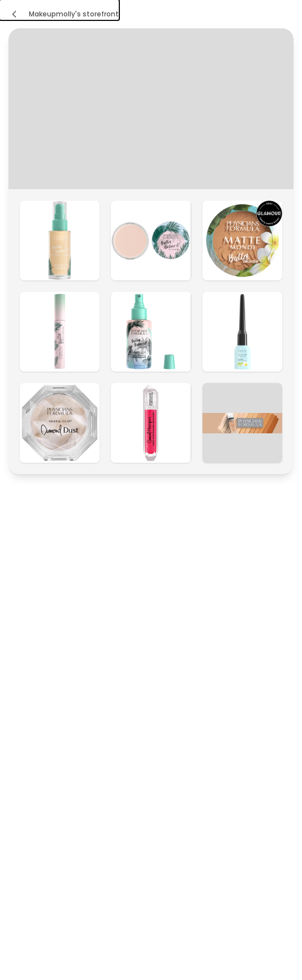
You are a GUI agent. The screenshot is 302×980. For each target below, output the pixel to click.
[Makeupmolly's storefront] (59, 10)
